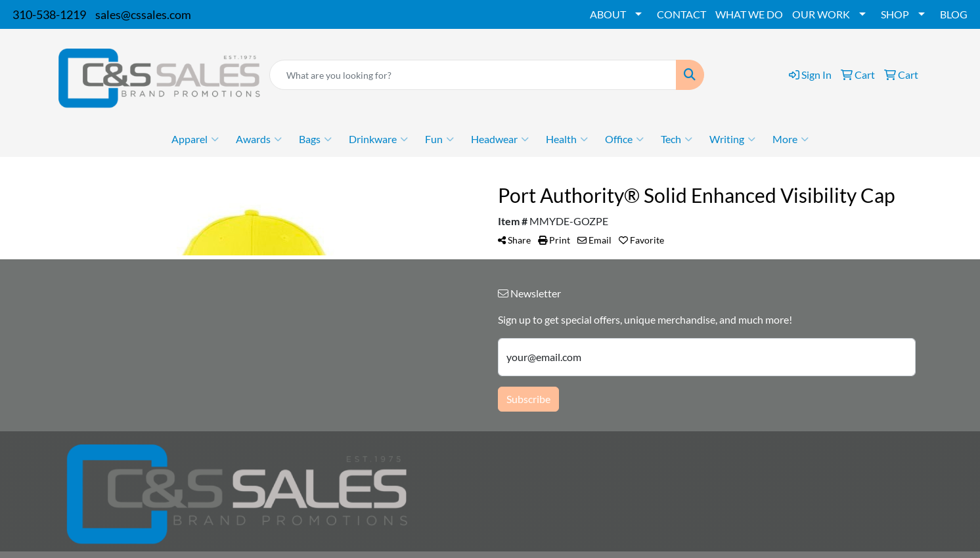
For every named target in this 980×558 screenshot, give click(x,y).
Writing (732, 139)
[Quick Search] (473, 75)
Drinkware (378, 139)
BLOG (954, 14)
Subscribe (528, 399)
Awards (259, 139)
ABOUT (608, 14)
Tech (677, 139)
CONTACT (681, 14)
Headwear (500, 139)
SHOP (895, 14)
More (791, 139)
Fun (439, 139)
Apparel (195, 139)
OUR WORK (821, 14)
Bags (315, 139)
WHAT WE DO (749, 14)
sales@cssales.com (143, 14)
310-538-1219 (49, 14)
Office (624, 139)
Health (567, 139)
